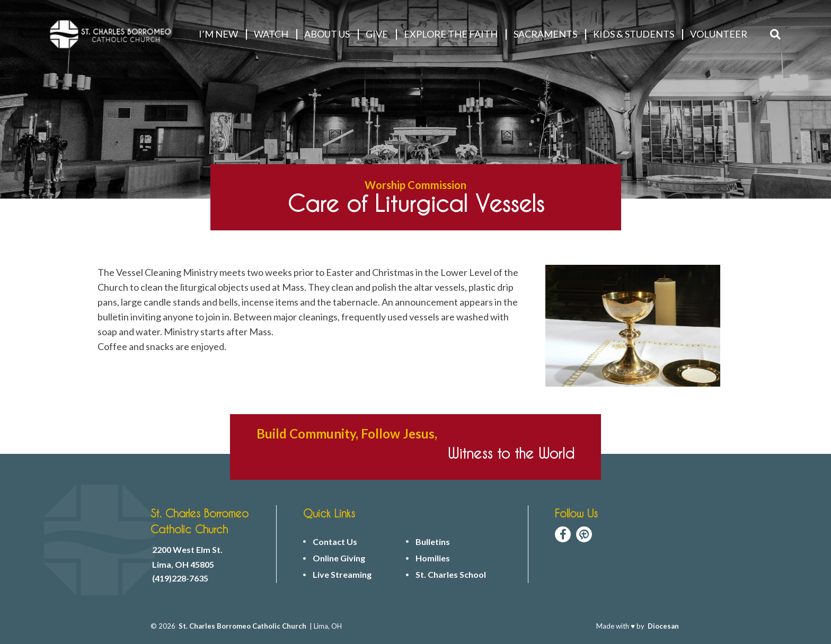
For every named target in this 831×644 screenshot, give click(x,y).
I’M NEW (218, 34)
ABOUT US (327, 34)
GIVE (377, 34)
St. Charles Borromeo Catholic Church (242, 626)
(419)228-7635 (180, 578)
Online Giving (339, 558)
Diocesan (663, 626)
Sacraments (545, 34)
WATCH (271, 34)
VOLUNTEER (719, 34)
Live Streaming (342, 575)
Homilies (433, 558)
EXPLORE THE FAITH (451, 34)
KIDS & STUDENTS (634, 34)
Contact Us (335, 542)
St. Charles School (451, 575)
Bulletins (433, 542)
